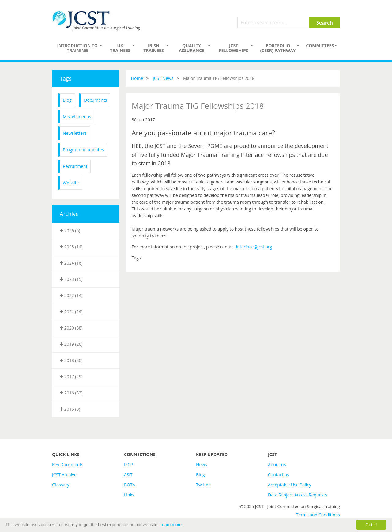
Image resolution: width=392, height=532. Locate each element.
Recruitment (75, 166)
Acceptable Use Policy (290, 485)
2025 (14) (71, 247)
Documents (95, 100)
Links (129, 495)
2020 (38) (71, 328)
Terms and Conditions (318, 515)
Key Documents (68, 464)
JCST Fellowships (234, 48)
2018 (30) (71, 360)
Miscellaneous (77, 117)
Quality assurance (192, 48)
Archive (69, 214)
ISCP (128, 464)
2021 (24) (71, 312)
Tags (66, 78)
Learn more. (171, 525)
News (202, 464)
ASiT (128, 475)
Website (71, 183)
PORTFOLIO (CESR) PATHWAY (278, 48)
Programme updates (83, 150)
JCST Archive (64, 475)
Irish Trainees (153, 48)
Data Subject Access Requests (298, 495)
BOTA (130, 485)
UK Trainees (120, 48)
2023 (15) (71, 279)
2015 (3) (70, 409)
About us (277, 464)
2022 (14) (71, 295)
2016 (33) (71, 393)
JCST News (163, 78)
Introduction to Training (77, 48)
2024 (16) (71, 263)
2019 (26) (71, 344)
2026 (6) (70, 230)
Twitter (203, 485)
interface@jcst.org (254, 247)
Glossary (61, 485)
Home (137, 78)
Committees (320, 45)
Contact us (279, 475)
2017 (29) (71, 377)
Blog (67, 100)
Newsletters (75, 133)
